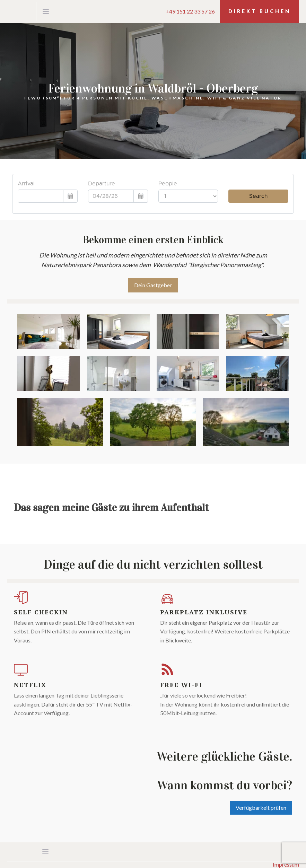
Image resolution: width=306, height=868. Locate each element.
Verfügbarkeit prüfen (261, 808)
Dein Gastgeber (153, 285)
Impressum (286, 865)
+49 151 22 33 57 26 (190, 11)
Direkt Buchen (260, 11)
